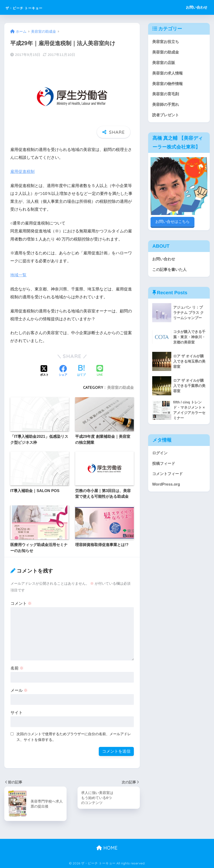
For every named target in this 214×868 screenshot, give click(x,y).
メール (19, 690)
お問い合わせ (197, 7)
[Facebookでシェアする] (63, 371)
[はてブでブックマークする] (81, 371)
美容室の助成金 (120, 387)
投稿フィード (164, 464)
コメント (21, 603)
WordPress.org (167, 486)
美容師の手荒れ (166, 106)
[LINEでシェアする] (100, 371)
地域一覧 (18, 275)
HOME (107, 848)
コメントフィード (168, 475)
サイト (17, 712)
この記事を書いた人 (170, 270)
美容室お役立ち (166, 42)
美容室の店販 (164, 63)
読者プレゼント (166, 116)
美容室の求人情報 (168, 74)
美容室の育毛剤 (166, 95)
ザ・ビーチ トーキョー (36, 7)
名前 (17, 668)
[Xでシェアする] (44, 371)
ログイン (160, 454)
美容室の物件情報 (168, 84)
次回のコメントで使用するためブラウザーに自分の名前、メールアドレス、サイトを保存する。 (74, 737)
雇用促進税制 (22, 172)
